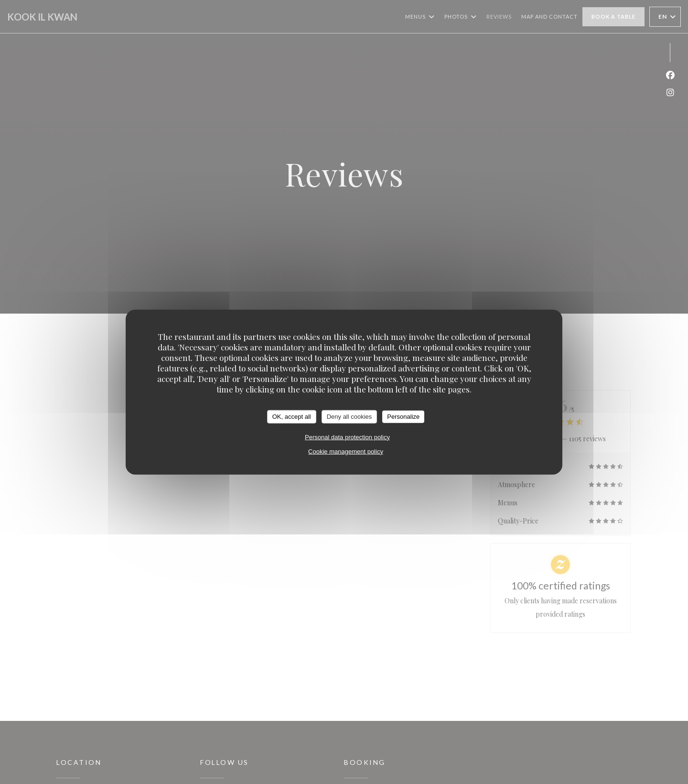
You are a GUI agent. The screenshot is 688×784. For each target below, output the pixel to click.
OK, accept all (292, 417)
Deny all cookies (349, 417)
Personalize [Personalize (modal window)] (403, 417)
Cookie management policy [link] (346, 451)
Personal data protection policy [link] (347, 437)
